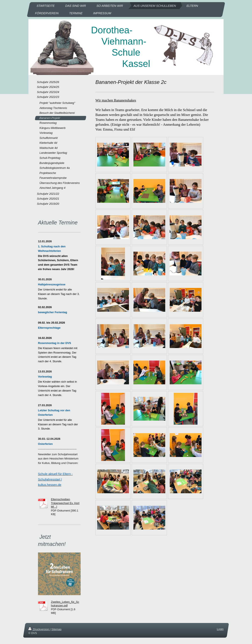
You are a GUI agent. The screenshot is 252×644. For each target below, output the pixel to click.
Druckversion (39, 629)
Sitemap (56, 629)
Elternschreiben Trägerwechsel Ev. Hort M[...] (65, 503)
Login (220, 629)
